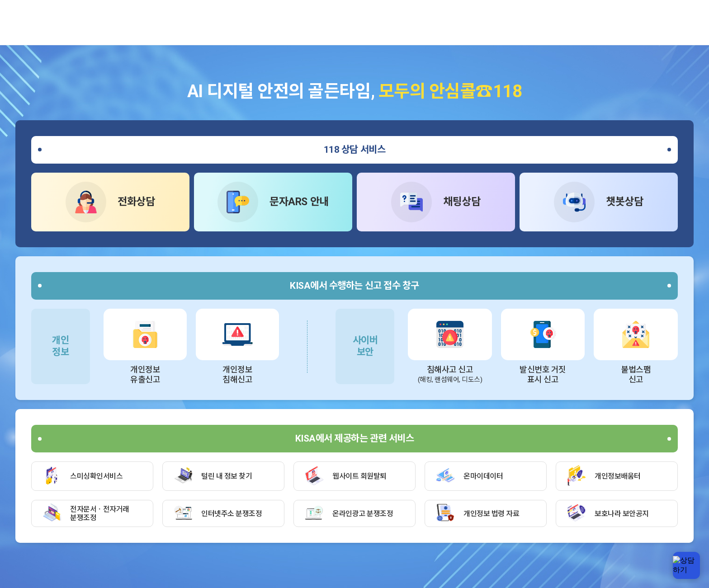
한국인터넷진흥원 (54, 20)
